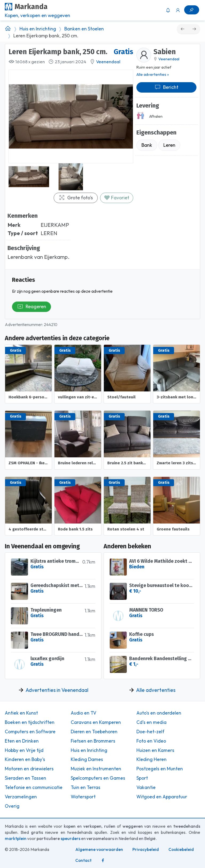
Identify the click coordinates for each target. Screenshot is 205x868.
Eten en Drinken (22, 741)
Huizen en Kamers (155, 750)
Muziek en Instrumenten (96, 769)
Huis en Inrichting (38, 29)
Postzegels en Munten (160, 769)
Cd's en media (151, 722)
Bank (147, 145)
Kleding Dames (87, 759)
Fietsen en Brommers (93, 741)
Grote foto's (76, 198)
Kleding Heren (151, 759)
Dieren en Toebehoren (94, 732)
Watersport (83, 797)
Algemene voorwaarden (99, 849)
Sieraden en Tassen (25, 778)
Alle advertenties (156, 690)
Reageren (32, 306)
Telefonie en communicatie (34, 787)
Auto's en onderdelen (159, 713)
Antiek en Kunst (21, 713)
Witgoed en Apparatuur (162, 797)
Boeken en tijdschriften (30, 722)
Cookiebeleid (181, 849)
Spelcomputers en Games (98, 778)
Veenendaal (108, 62)
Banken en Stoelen (84, 29)
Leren (169, 145)
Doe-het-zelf (150, 732)
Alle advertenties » (153, 74)
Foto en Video (151, 741)
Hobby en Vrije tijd (24, 750)
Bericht (166, 87)
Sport (142, 778)
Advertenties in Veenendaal (57, 690)
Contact (83, 860)
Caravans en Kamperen (96, 722)
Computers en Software (30, 732)
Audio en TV (84, 713)
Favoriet (117, 198)
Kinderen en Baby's (25, 759)
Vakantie (146, 787)
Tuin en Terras (86, 787)
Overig (12, 806)
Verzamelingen (21, 797)
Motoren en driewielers (29, 769)
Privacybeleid (146, 849)
